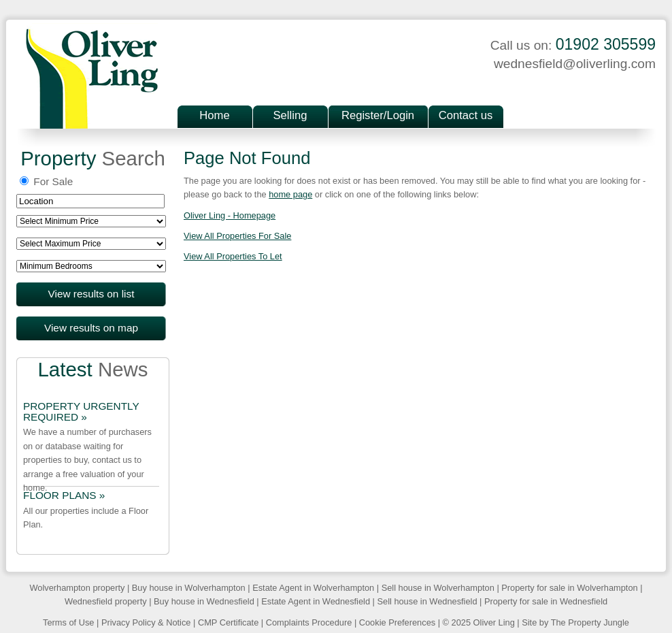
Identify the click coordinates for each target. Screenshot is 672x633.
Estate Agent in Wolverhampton (313, 588)
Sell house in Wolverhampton (438, 588)
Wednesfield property (106, 601)
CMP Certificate (228, 622)
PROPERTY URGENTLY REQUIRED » (81, 412)
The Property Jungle (590, 622)
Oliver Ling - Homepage (230, 215)
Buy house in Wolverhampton (189, 588)
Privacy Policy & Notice (146, 622)
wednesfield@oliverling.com (575, 64)
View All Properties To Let (233, 256)
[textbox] (90, 201)
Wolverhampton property (77, 588)
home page (290, 194)
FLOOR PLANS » (64, 496)
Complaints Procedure (309, 622)
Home (214, 115)
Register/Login (378, 115)
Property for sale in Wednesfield (546, 601)
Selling (290, 115)
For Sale (46, 181)
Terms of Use (68, 622)
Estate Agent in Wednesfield (316, 601)
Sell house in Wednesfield (427, 601)
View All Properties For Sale (237, 236)
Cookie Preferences (397, 622)
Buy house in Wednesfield (204, 601)
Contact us (466, 115)
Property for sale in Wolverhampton (569, 588)
